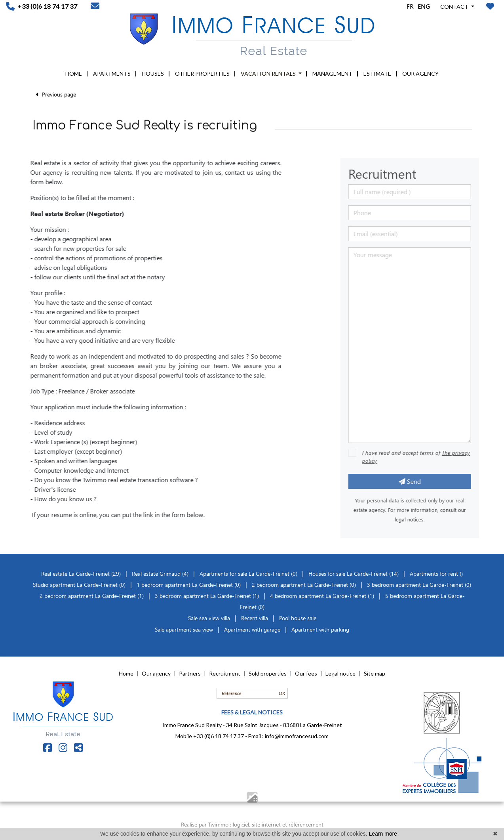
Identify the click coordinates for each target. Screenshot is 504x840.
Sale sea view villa (209, 618)
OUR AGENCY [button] (420, 73)
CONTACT (455, 7)
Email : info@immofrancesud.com (288, 736)
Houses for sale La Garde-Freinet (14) (354, 574)
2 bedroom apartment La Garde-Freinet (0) (304, 585)
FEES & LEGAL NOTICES (252, 712)
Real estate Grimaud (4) (161, 574)
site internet (267, 824)
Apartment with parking (320, 629)
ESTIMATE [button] (377, 73)
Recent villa (255, 618)
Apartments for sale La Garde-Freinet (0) (248, 574)
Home (126, 673)
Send (420, 481)
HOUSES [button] (153, 73)
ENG (424, 6)
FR (410, 6)
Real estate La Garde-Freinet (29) (82, 574)
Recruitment (225, 673)
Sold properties (268, 673)
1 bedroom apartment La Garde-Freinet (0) (189, 585)
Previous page (56, 89)
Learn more (383, 834)
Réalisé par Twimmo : (206, 824)
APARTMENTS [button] (112, 73)
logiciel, (242, 824)
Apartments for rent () (436, 574)
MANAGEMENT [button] (332, 73)
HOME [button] (74, 73)
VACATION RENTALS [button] (269, 73)
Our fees (306, 673)
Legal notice (340, 673)
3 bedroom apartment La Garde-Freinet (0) (419, 585)
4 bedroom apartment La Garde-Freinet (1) (322, 596)
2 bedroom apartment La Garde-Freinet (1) (92, 596)
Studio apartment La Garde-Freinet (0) (79, 585)
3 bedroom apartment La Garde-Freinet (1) (207, 596)
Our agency (156, 673)
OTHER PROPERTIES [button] (202, 73)
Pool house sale (298, 618)
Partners (190, 673)
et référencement (303, 824)
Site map (375, 673)
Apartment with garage (252, 629)
